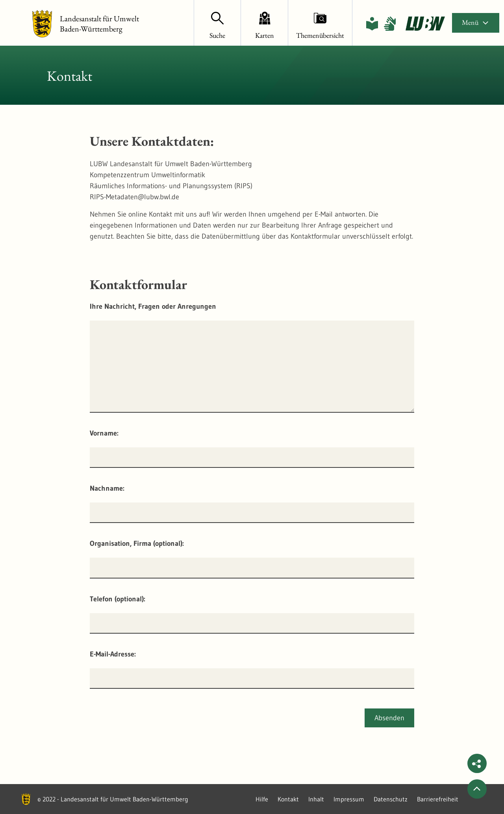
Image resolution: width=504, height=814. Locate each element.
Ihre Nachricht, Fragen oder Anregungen (153, 306)
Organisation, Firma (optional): (137, 543)
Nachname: (107, 488)
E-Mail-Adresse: (113, 654)
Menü (476, 22)
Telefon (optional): (118, 599)
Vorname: (104, 433)
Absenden (389, 718)
